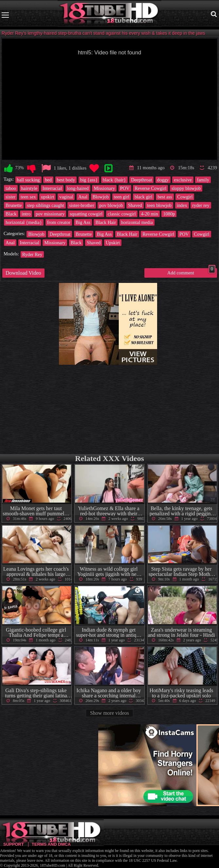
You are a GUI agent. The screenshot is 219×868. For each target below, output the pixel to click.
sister (10, 197)
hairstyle (29, 188)
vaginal (66, 197)
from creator (59, 222)
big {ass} (89, 180)
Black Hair (106, 222)
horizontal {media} (24, 222)
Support (14, 844)
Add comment (191, 272)
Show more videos (109, 713)
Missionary (104, 188)
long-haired (78, 188)
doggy (163, 180)
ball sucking (28, 180)
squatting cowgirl (86, 214)
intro (26, 214)
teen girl (122, 197)
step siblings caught (46, 205)
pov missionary (50, 214)
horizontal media (137, 222)
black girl (144, 197)
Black (11, 214)
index (182, 205)
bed (48, 180)
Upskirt (113, 243)
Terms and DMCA (51, 844)
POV (125, 188)
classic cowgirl (122, 214)
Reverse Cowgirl (150, 188)
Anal (83, 197)
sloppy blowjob (186, 188)
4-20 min (149, 214)
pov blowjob (111, 205)
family (203, 180)
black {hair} (114, 180)
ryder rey (201, 205)
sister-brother (82, 205)
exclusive (183, 180)
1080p (169, 214)
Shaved (135, 205)
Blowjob (101, 197)
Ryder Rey (32, 254)
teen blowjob (159, 205)
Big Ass (83, 222)
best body (66, 180)
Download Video (23, 273)
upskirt (47, 197)
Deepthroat (141, 180)
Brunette (14, 205)
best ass (165, 197)
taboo (11, 188)
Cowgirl (185, 197)
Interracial (52, 188)
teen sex (28, 197)
